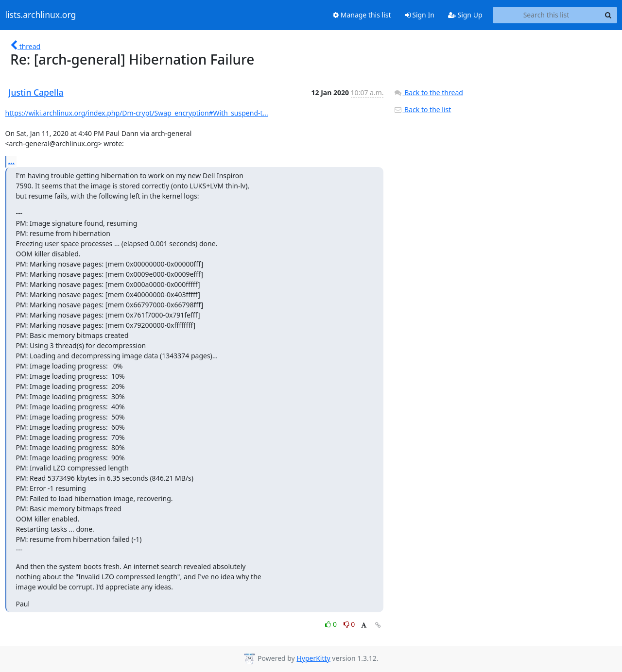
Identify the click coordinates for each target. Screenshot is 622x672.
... (12, 161)
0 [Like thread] (332, 624)
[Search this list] (546, 15)
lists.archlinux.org (41, 15)
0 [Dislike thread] (349, 624)
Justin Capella (36, 92)
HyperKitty (313, 658)
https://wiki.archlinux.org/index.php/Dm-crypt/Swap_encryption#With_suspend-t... (137, 113)
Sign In (420, 15)
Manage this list (362, 15)
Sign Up (465, 15)
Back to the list (422, 109)
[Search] (608, 15)
